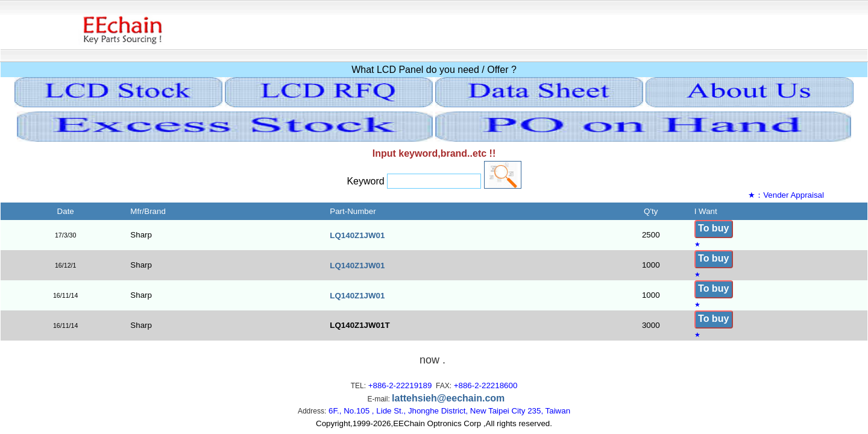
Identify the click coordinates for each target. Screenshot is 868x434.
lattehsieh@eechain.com (448, 398)
